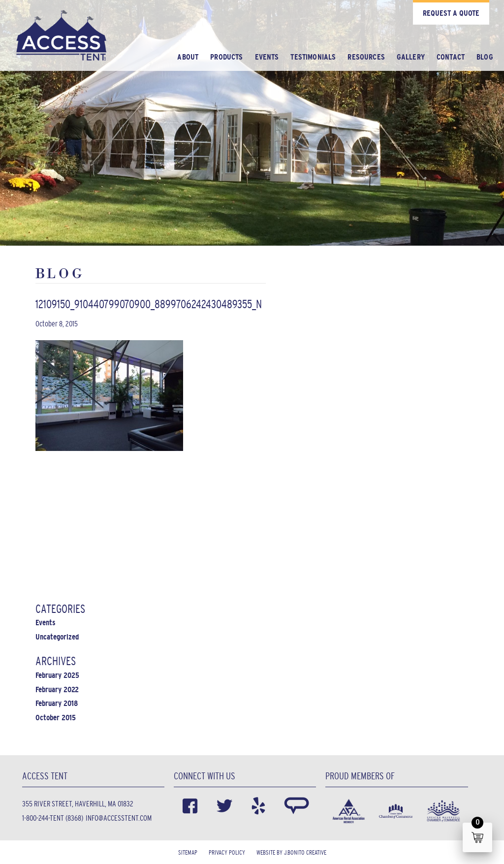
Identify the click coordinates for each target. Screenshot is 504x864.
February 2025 (57, 675)
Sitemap (188, 852)
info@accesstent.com (119, 818)
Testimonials (313, 57)
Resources (366, 57)
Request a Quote (451, 13)
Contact (451, 57)
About (188, 57)
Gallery (411, 57)
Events (267, 57)
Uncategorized (57, 637)
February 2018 (57, 703)
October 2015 (56, 718)
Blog (485, 57)
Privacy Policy (227, 852)
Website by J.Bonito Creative (291, 852)
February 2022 (57, 689)
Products (226, 57)
